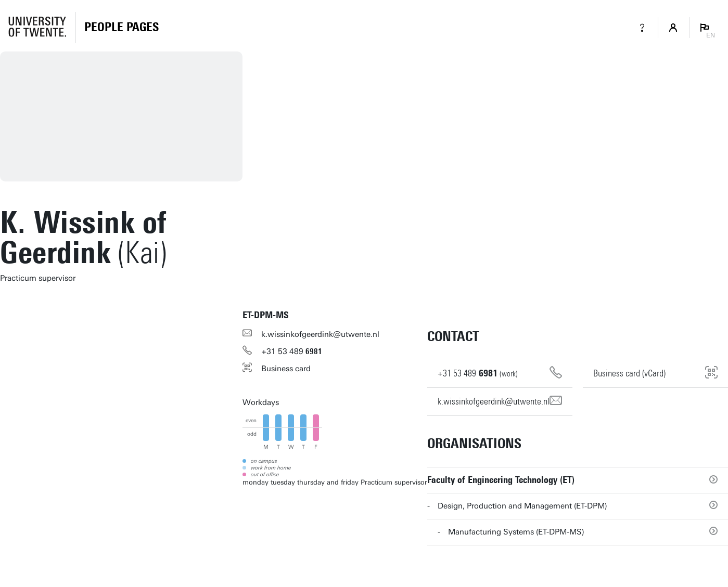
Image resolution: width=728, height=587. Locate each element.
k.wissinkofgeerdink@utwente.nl (320, 334)
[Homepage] (122, 28)
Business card (286, 369)
